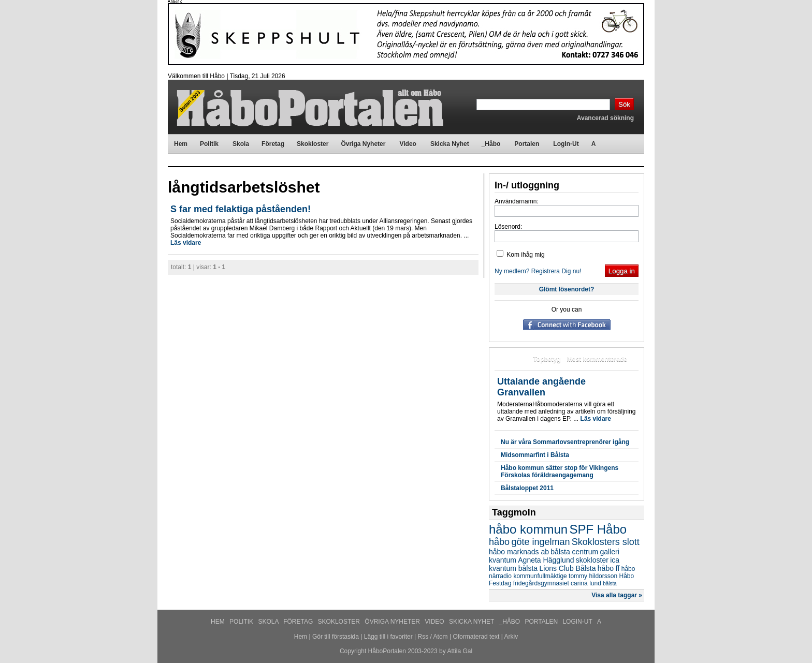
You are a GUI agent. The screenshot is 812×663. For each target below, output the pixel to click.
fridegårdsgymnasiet (541, 583)
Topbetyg (547, 359)
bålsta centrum (574, 552)
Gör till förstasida (336, 637)
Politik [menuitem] (209, 144)
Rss (423, 637)
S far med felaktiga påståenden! (241, 209)
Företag (299, 622)
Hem (219, 622)
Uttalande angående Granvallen (541, 387)
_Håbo (511, 622)
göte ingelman (540, 542)
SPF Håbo (598, 529)
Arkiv (511, 637)
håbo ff (609, 568)
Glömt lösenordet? (567, 289)
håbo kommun (528, 529)
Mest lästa (512, 359)
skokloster (592, 560)
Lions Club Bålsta (568, 568)
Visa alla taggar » (617, 595)
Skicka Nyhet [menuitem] (450, 144)
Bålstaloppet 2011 (527, 488)
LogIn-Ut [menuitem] (566, 144)
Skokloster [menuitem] (313, 144)
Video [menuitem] (408, 144)
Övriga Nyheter (393, 622)
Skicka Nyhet (472, 622)
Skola (269, 622)
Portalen (542, 622)
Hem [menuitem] (181, 144)
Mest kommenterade (597, 359)
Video (435, 622)
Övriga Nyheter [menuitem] (363, 144)
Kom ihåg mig (521, 255)
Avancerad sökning (605, 118)
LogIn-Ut (578, 622)
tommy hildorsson (593, 576)
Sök (624, 104)
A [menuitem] (594, 144)
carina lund (586, 583)
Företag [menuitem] (273, 144)
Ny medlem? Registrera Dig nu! (538, 271)
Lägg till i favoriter (388, 637)
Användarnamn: (517, 201)
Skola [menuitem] (241, 144)
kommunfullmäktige (540, 576)
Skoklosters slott (606, 542)
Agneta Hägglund (546, 560)
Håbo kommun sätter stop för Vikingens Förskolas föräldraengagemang (560, 472)
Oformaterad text (476, 637)
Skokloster (340, 622)
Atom (441, 637)
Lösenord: (508, 227)
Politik (242, 622)
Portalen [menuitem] (527, 144)
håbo (499, 542)
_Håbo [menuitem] (491, 144)
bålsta (610, 584)
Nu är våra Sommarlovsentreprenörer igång (565, 442)
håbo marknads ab (519, 552)
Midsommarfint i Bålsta (535, 455)
